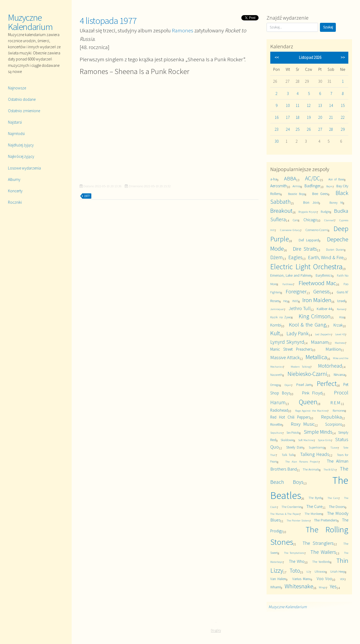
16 (277, 117)
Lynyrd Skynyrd (287, 342)
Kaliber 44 (324, 309)
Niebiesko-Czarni (307, 374)
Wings (322, 587)
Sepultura (276, 433)
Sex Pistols (293, 432)
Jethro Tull (300, 308)
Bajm (329, 186)
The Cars (333, 498)
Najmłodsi (16, 134)
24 (288, 129)
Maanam (320, 342)
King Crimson (315, 316)
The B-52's (330, 469)
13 (320, 105)
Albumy (14, 179)
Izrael (341, 301)
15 (343, 105)
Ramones (183, 30)
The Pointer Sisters (298, 520)
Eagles (295, 257)
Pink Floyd (312, 393)
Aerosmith (279, 186)
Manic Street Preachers (291, 349)
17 (288, 117)
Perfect (327, 383)
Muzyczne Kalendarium (30, 22)
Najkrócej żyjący (21, 156)
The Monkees (313, 514)
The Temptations (294, 553)
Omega (275, 385)
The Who (297, 561)
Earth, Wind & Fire (326, 257)
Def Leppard (309, 240)
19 (309, 117)
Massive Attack (285, 357)
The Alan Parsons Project (302, 462)
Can (295, 220)
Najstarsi (15, 122)
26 (309, 129)
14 (331, 105)
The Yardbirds (321, 562)
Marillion (333, 349)
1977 (87, 196)
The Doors (337, 507)
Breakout (281, 210)
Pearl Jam (304, 385)
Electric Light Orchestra (306, 267)
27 (320, 129)
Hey (286, 301)
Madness (340, 343)
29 (343, 129)
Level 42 (340, 334)
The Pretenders (326, 520)
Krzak (338, 325)
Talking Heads (315, 454)
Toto (295, 571)
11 (298, 105)
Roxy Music (303, 424)
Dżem (277, 257)
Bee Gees (320, 194)
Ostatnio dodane (22, 99)
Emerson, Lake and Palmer (291, 275)
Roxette (276, 424)
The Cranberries (292, 507)
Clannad (329, 220)
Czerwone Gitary (290, 230)
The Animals (311, 469)
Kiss (342, 317)
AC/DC (312, 178)
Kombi (276, 325)
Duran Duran (335, 249)
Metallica (316, 357)
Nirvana (339, 375)
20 (320, 117)
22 (343, 117)
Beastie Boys (296, 194)
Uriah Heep (338, 571)
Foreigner (296, 291)
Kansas (341, 309)
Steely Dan (294, 447)
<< (277, 57)
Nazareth (276, 375)
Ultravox (320, 571)
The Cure (315, 506)
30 (277, 141)
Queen (308, 402)
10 (288, 105)
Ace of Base (336, 179)
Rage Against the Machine (311, 411)
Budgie (325, 212)
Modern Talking (300, 367)
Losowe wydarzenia (24, 168)
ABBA (290, 178)
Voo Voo (324, 579)
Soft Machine (306, 440)
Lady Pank (298, 333)
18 (298, 117)
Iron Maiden (317, 300)
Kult (275, 333)
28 (331, 129)
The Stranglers (318, 543)
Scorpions (334, 424)
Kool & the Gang (307, 325)
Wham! (275, 587)
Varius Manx (301, 579)
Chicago (310, 220)
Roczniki (15, 202)
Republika (331, 417)
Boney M (336, 203)
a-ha (274, 179)
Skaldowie (287, 440)
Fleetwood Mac (317, 283)
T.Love (334, 447)
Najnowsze (17, 88)
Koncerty (15, 191)
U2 (308, 572)
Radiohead (279, 410)
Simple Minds (318, 432)
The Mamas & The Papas (285, 514)
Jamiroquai (277, 309)
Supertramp (317, 447)
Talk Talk (288, 455)
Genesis (322, 291)
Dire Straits (305, 249)
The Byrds (315, 498)
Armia (297, 186)
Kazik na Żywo (281, 317)
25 (298, 129)
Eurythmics (324, 275)
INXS (295, 301)
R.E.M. (336, 403)
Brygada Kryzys (307, 212)
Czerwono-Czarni (317, 230)
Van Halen (278, 579)
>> (343, 57)
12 (309, 105)
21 (331, 117)
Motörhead (330, 366)
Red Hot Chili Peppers (290, 417)
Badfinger (312, 186)
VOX (342, 579)
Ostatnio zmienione (24, 111)
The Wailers (323, 552)
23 (277, 129)
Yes (333, 586)
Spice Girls (324, 440)
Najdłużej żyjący (21, 145)
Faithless (288, 284)
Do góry (216, 630)
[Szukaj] (292, 27)
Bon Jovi (311, 202)
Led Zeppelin (323, 334)
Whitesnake (299, 586)
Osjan (288, 385)
